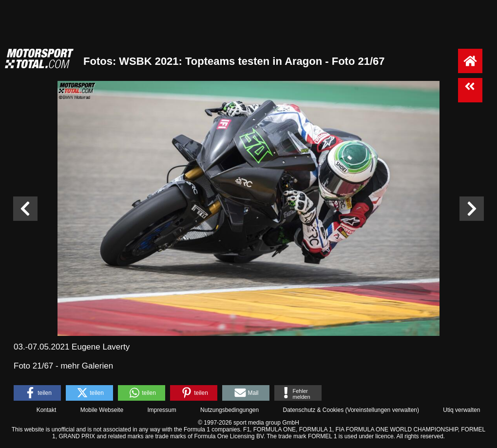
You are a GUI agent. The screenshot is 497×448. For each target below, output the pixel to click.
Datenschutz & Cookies (313, 410)
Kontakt (47, 410)
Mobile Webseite (102, 410)
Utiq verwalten (461, 410)
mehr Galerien (87, 366)
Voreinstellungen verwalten (382, 410)
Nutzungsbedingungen (229, 410)
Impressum (162, 410)
